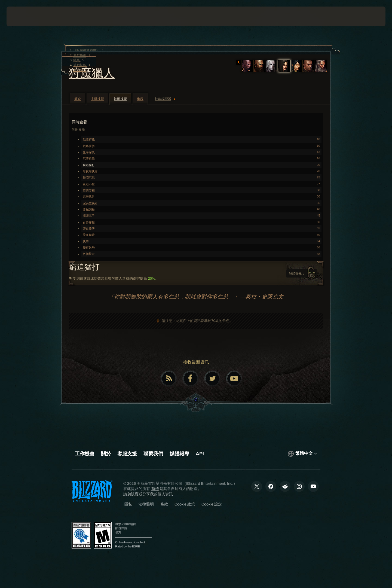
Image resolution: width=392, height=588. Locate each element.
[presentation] (27, 16)
